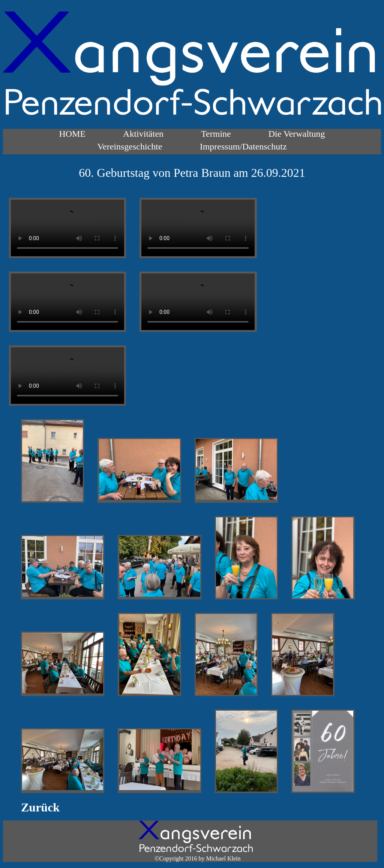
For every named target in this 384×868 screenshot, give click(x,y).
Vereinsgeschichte (130, 146)
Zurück (40, 807)
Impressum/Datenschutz (243, 146)
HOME (72, 134)
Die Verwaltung (297, 134)
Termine (216, 134)
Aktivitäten (143, 134)
